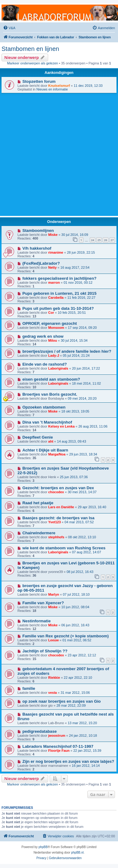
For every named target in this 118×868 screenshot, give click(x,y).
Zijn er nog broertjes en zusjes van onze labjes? (68, 761)
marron (54, 282)
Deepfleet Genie (38, 437)
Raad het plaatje (38, 503)
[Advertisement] (57, 154)
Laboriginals (58, 368)
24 (93, 240)
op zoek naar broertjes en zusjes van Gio (62, 701)
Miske (53, 235)
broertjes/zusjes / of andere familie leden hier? (67, 351)
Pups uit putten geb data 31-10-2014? (58, 308)
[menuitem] (9, 28)
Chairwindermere (39, 533)
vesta (52, 693)
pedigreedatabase (40, 731)
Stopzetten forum (39, 81)
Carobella (56, 298)
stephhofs (56, 537)
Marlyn (53, 594)
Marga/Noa (57, 454)
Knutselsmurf (59, 86)
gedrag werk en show (43, 336)
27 (112, 240)
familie (29, 688)
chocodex (56, 492)
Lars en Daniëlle (61, 507)
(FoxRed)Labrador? (41, 263)
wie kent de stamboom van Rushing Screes (64, 548)
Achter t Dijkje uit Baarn (45, 450)
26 (105, 240)
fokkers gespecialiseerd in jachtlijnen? (59, 278)
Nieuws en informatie (52, 89)
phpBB (43, 847)
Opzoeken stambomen (44, 407)
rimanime (56, 252)
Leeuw (53, 640)
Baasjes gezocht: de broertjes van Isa (58, 518)
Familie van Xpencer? (43, 603)
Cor (51, 313)
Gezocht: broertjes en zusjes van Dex (58, 488)
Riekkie (54, 678)
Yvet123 (54, 522)
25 (99, 240)
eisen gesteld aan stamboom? (51, 379)
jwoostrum (57, 735)
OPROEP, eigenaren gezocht (50, 323)
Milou (53, 340)
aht (51, 441)
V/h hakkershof (37, 248)
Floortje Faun (59, 751)
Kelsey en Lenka (61, 426)
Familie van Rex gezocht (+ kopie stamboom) (66, 636)
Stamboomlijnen (38, 230)
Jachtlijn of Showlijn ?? (45, 651)
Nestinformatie (36, 621)
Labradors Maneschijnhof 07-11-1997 (58, 746)
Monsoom (56, 328)
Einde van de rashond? (45, 364)
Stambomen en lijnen (30, 49)
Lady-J (53, 355)
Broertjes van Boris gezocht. (50, 394)
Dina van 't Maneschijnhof (47, 422)
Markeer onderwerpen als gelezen (32, 63)
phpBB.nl (77, 853)
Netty (52, 267)
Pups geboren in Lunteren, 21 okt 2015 (59, 293)
